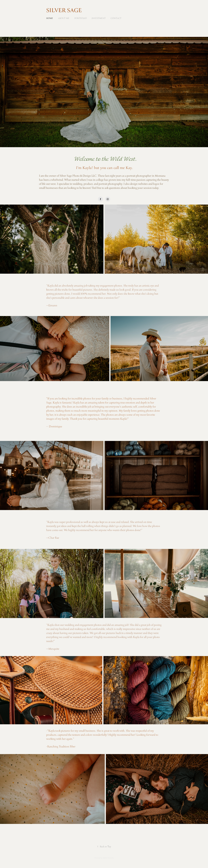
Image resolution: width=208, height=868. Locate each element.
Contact (116, 18)
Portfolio (81, 18)
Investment (99, 18)
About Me (64, 18)
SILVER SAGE (64, 11)
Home (50, 18)
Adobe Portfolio (108, 858)
